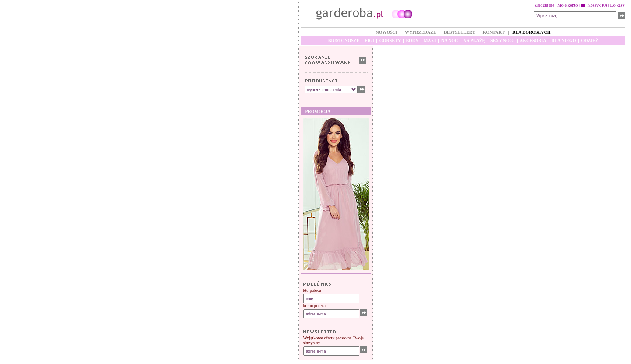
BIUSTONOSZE (344, 41)
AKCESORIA (533, 41)
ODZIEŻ (590, 41)
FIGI (369, 41)
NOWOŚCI (386, 32)
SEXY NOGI (502, 41)
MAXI (430, 41)
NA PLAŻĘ (474, 41)
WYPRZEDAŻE (421, 32)
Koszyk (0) (594, 5)
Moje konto (567, 5)
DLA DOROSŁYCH (532, 32)
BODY (412, 41)
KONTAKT (494, 32)
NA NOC (450, 41)
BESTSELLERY (460, 32)
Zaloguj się (544, 5)
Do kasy (617, 5)
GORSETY (390, 41)
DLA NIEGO (564, 41)
